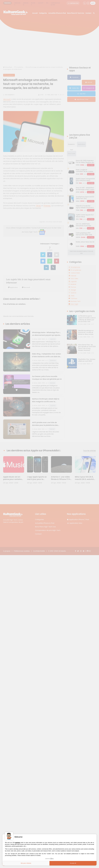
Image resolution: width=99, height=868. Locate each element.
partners (18, 843)
